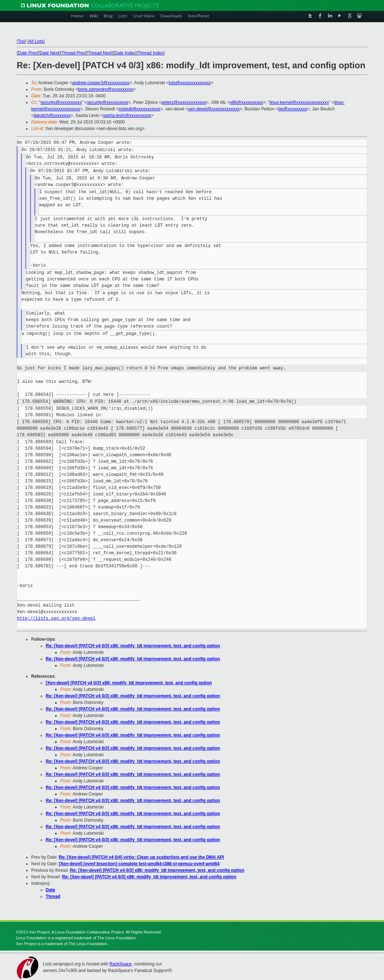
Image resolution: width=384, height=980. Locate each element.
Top (21, 41)
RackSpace (120, 964)
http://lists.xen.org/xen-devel (56, 618)
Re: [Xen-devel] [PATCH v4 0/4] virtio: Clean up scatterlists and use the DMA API (141, 857)
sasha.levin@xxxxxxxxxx (127, 116)
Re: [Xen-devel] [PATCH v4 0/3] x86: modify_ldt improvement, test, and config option (133, 646)
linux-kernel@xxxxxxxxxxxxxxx (299, 102)
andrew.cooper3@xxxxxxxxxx (101, 83)
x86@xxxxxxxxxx (246, 102)
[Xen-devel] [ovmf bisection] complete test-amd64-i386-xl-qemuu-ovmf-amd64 (139, 864)
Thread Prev (73, 53)
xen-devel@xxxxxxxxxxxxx (214, 109)
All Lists (36, 41)
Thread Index (151, 53)
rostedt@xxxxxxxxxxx (140, 109)
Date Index (125, 53)
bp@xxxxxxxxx (293, 109)
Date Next (49, 53)
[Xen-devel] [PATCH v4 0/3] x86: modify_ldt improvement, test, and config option (129, 683)
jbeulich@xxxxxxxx (52, 116)
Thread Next (100, 53)
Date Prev (27, 53)
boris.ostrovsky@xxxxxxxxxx (106, 89)
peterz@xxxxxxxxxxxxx (184, 102)
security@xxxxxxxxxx (61, 102)
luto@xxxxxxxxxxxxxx (190, 83)
